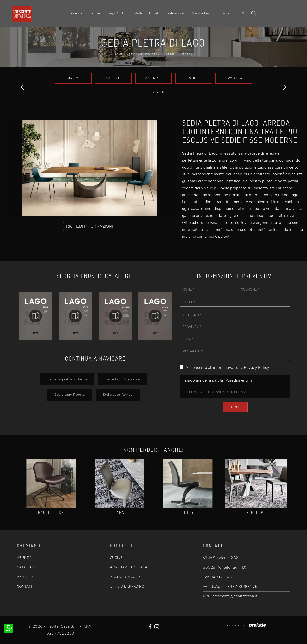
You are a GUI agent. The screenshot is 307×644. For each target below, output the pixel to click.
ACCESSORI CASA (125, 577)
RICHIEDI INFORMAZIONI (90, 226)
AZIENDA (24, 558)
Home (118, 54)
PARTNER (25, 577)
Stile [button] (193, 78)
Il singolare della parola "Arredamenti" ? (217, 380)
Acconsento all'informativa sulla (227, 368)
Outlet (154, 13)
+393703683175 (241, 587)
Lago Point (115, 13)
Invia (235, 407)
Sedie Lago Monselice (123, 379)
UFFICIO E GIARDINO (127, 586)
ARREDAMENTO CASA (129, 567)
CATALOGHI (27, 567)
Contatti (227, 13)
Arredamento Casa (143, 54)
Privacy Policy (257, 368)
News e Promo (203, 13)
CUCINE (116, 558)
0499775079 (223, 577)
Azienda (77, 13)
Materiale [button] (153, 78)
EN (242, 13)
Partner (95, 13)
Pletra (187, 54)
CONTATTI (25, 586)
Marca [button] (73, 78)
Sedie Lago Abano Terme (67, 379)
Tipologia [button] (234, 78)
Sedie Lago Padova (70, 395)
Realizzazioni (175, 13)
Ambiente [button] (113, 78)
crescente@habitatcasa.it (235, 596)
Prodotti (136, 13)
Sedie (171, 54)
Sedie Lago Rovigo (118, 395)
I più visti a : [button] (155, 92)
